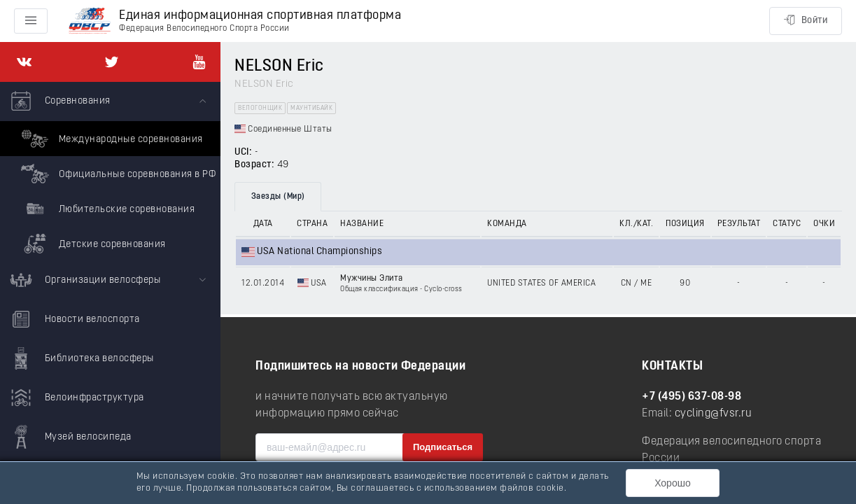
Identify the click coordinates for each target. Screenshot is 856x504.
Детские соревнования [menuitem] (92, 244)
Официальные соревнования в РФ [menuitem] (117, 174)
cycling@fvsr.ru (714, 414)
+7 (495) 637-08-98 (692, 397)
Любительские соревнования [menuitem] (106, 209)
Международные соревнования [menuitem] (110, 139)
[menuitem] (110, 171)
